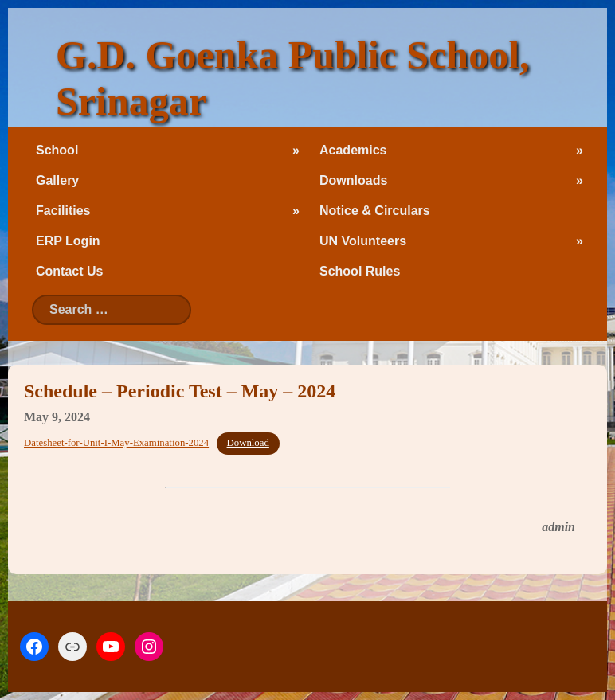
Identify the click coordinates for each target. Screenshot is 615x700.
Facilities (63, 211)
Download (248, 443)
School (57, 150)
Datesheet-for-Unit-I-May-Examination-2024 (116, 443)
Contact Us (69, 271)
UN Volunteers (363, 241)
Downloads (353, 180)
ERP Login (68, 241)
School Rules (360, 271)
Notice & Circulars (375, 211)
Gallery (57, 180)
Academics (353, 150)
